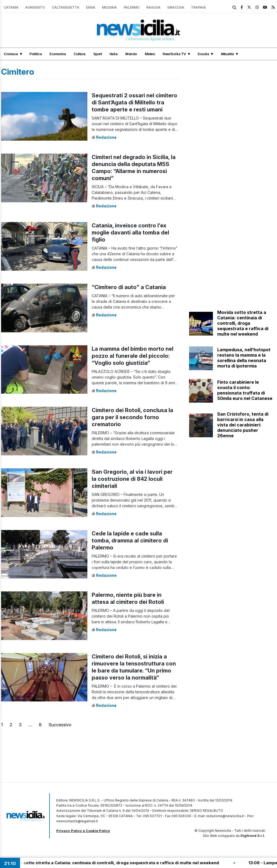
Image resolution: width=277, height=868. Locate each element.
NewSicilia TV (174, 54)
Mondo (131, 54)
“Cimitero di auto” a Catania (129, 287)
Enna (91, 7)
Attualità (227, 54)
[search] (234, 8)
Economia (58, 54)
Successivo (60, 725)
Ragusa (153, 7)
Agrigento (35, 7)
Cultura (80, 54)
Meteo (150, 54)
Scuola (203, 54)
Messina (109, 7)
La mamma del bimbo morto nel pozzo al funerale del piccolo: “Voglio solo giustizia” (133, 356)
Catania (11, 7)
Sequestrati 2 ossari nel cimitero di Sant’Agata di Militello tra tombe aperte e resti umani (134, 102)
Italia (113, 54)
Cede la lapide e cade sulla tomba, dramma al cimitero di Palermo (130, 541)
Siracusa (176, 7)
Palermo (132, 7)
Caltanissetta (65, 7)
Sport (98, 54)
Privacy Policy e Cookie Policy (83, 831)
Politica (36, 54)
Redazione (106, 137)
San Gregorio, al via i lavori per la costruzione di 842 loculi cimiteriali (132, 479)
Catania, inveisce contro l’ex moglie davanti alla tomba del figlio (130, 233)
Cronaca (11, 54)
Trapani (198, 7)
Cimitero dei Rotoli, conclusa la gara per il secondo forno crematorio (132, 417)
